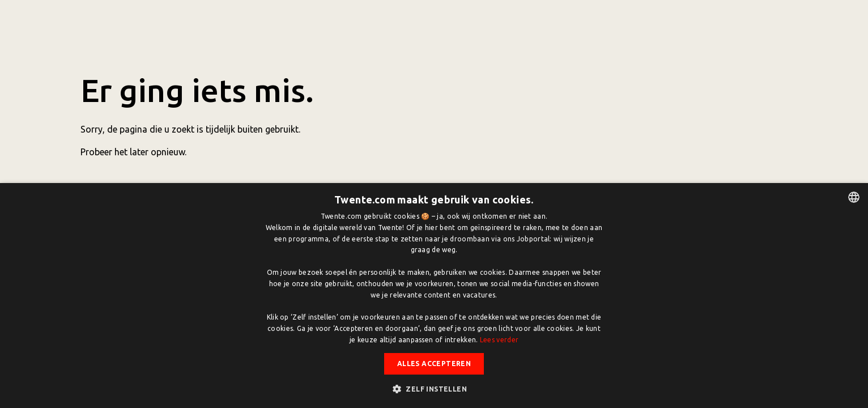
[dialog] (434, 296)
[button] (434, 389)
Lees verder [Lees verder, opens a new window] (499, 340)
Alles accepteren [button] (434, 364)
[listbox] (854, 197)
